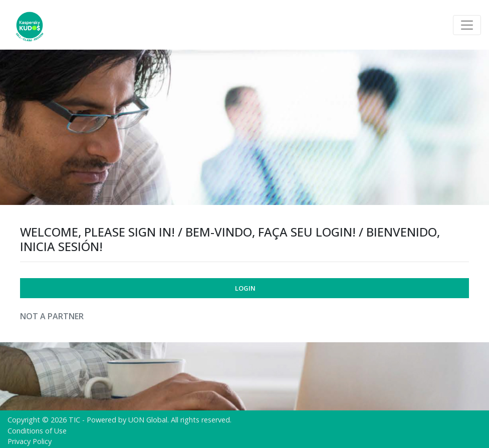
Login (245, 288)
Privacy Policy (30, 441)
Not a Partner (52, 316)
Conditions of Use (37, 431)
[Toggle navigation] (467, 25)
